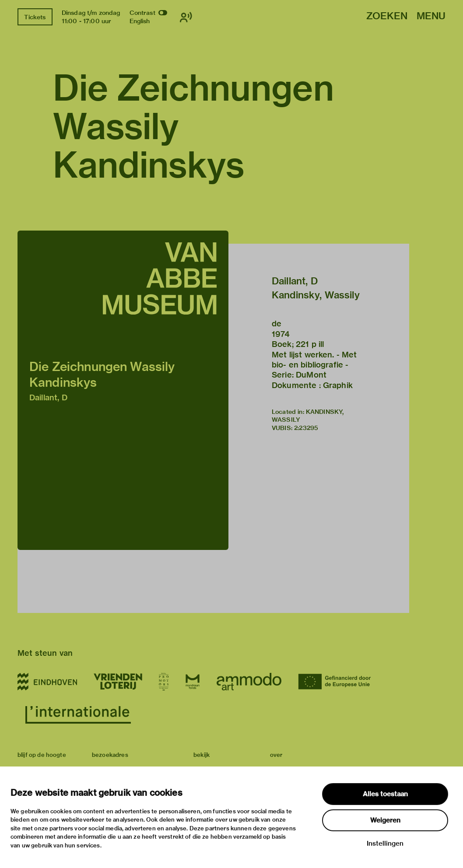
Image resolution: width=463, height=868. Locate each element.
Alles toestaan (385, 794)
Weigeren (385, 820)
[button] (123, 390)
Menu (431, 16)
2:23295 (306, 428)
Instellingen (385, 843)
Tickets (35, 17)
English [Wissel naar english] (140, 21)
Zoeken (387, 16)
